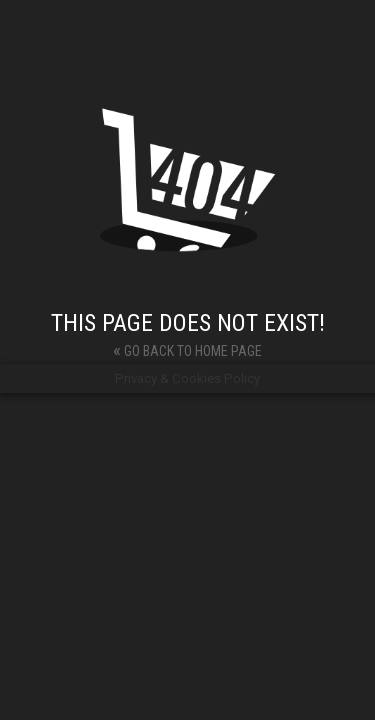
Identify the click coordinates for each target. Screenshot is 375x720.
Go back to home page (187, 349)
